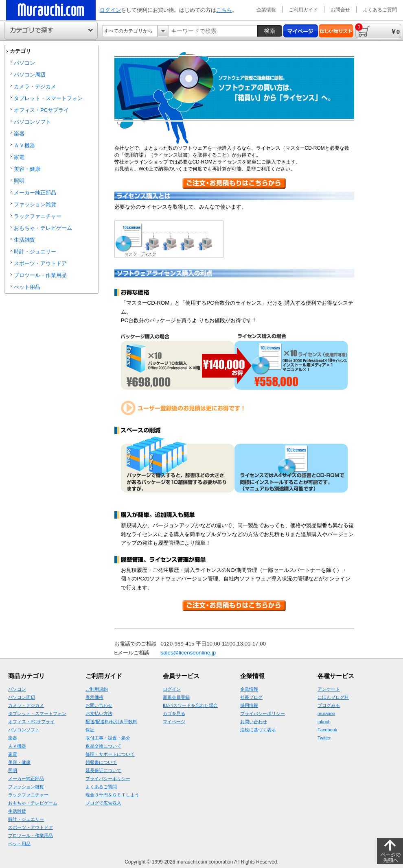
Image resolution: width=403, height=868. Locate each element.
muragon (326, 713)
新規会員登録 (176, 697)
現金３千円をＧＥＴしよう (112, 795)
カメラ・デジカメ (35, 86)
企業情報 (266, 10)
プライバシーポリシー (108, 779)
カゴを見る (174, 713)
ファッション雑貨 (35, 204)
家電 (19, 157)
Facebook (327, 730)
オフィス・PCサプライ (41, 110)
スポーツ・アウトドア (40, 263)
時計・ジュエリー (35, 252)
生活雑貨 (24, 240)
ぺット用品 (27, 287)
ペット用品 (19, 844)
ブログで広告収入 (103, 803)
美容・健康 (27, 169)
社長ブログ (251, 697)
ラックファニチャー (38, 216)
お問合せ (340, 10)
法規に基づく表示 (258, 730)
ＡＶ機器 (24, 145)
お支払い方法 (99, 713)
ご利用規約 (97, 689)
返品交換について (103, 746)
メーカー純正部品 (35, 193)
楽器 (19, 134)
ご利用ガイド (303, 10)
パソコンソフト (32, 122)
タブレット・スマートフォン (48, 98)
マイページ (301, 31)
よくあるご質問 (380, 10)
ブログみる (329, 705)
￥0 (377, 29)
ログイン (110, 10)
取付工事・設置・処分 (108, 738)
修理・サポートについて (110, 754)
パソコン (24, 63)
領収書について (101, 762)
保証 (90, 730)
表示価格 (94, 697)
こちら (224, 10)
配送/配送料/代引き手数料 (111, 722)
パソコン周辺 (30, 75)
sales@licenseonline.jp (188, 653)
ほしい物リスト (336, 31)
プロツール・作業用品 (40, 275)
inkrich (324, 722)
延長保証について (103, 770)
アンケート (329, 689)
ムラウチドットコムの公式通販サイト (51, 10)
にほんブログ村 (333, 697)
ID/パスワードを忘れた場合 (190, 705)
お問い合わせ (99, 705)
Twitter (324, 738)
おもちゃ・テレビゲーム (43, 228)
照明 (19, 181)
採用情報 (249, 705)
